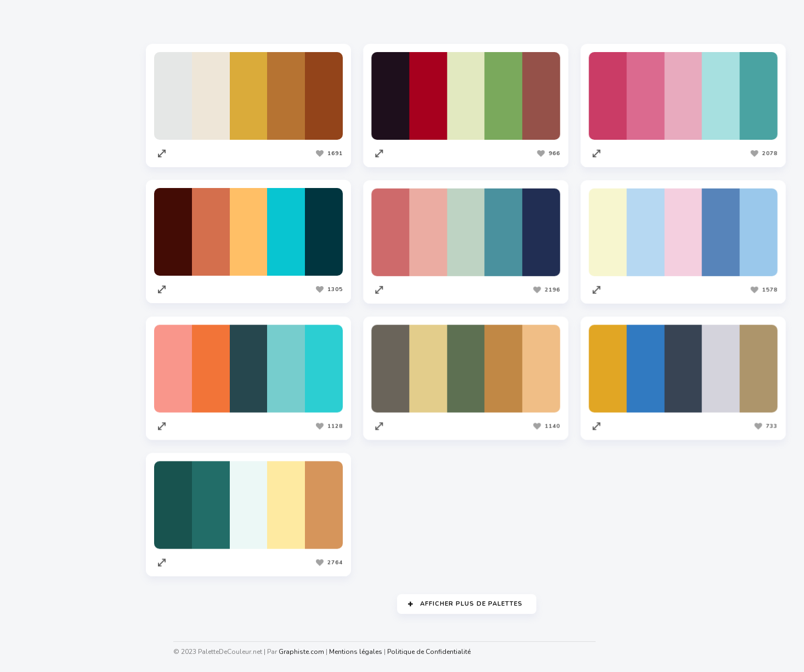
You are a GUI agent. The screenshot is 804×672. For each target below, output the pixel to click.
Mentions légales (358, 652)
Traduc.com (38, 518)
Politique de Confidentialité (431, 652)
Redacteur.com (44, 497)
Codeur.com (39, 476)
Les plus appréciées (234, 21)
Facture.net (38, 539)
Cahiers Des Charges (55, 625)
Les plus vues (319, 21)
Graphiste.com (43, 455)
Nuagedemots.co (48, 646)
